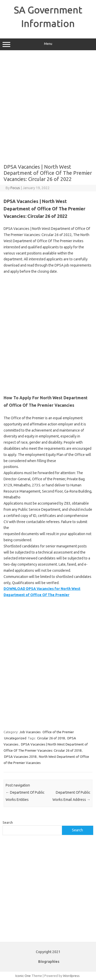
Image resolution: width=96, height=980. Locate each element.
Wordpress (71, 976)
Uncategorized (15, 738)
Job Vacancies (30, 732)
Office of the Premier (58, 732)
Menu (48, 44)
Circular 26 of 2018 (51, 738)
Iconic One (23, 976)
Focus (15, 188)
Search (8, 822)
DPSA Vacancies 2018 (20, 757)
